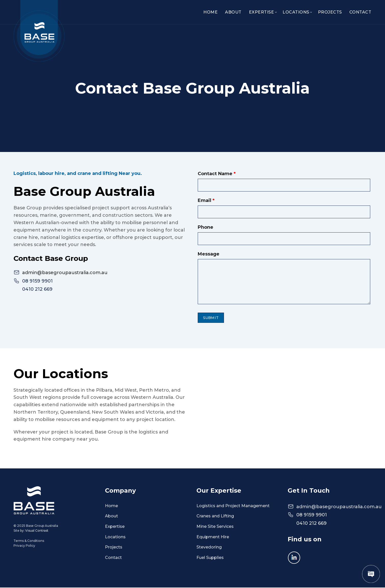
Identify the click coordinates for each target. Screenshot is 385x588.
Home (210, 12)
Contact (360, 12)
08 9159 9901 (37, 282)
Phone (205, 227)
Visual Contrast (37, 531)
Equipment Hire (213, 537)
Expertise (262, 12)
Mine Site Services (215, 527)
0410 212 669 (37, 290)
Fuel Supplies (210, 558)
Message (209, 254)
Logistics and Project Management (233, 506)
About (233, 12)
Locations (296, 12)
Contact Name (217, 174)
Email (206, 200)
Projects (330, 12)
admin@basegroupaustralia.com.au (65, 273)
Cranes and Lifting (215, 516)
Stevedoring (209, 547)
